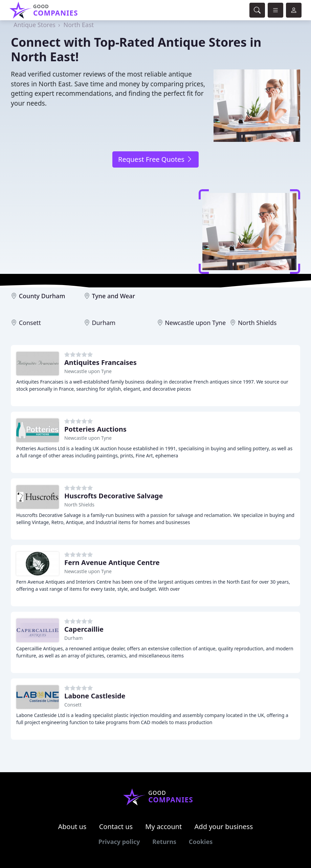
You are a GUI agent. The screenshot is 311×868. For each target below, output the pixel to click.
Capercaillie (84, 629)
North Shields (257, 323)
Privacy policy (119, 842)
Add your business (224, 827)
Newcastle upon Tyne (195, 323)
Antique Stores (35, 25)
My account (163, 827)
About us (72, 827)
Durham (104, 323)
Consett (30, 323)
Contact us (116, 827)
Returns (164, 842)
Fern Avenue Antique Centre (112, 562)
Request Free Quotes (155, 159)
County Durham (42, 296)
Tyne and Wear (113, 296)
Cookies (201, 842)
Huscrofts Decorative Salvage (114, 496)
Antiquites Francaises (101, 362)
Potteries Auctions (95, 429)
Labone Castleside (95, 696)
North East (79, 25)
